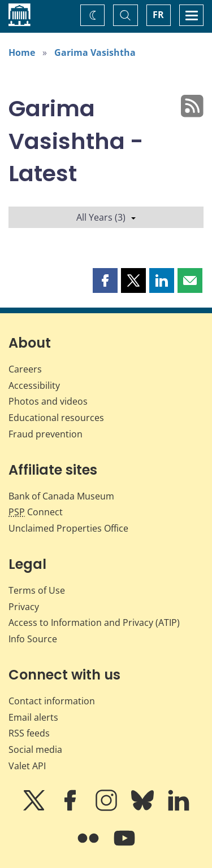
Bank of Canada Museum (61, 496)
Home (22, 52)
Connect (36, 512)
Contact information (52, 701)
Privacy (24, 607)
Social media (35, 749)
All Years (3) (106, 217)
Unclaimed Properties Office (68, 528)
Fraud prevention (46, 434)
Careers (25, 369)
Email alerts (33, 717)
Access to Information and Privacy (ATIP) (94, 622)
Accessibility (34, 385)
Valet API (27, 766)
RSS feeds (29, 733)
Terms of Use (37, 590)
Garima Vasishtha (95, 52)
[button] (105, 280)
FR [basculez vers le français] (158, 15)
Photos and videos (48, 401)
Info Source (33, 639)
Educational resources (56, 418)
